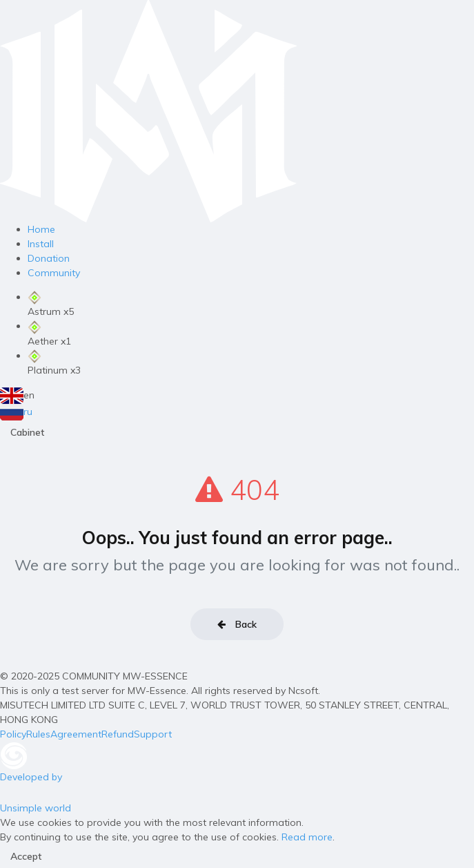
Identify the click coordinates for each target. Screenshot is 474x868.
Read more (307, 837)
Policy (13, 734)
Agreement (76, 734)
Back (237, 624)
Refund (118, 734)
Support (153, 734)
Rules (38, 734)
